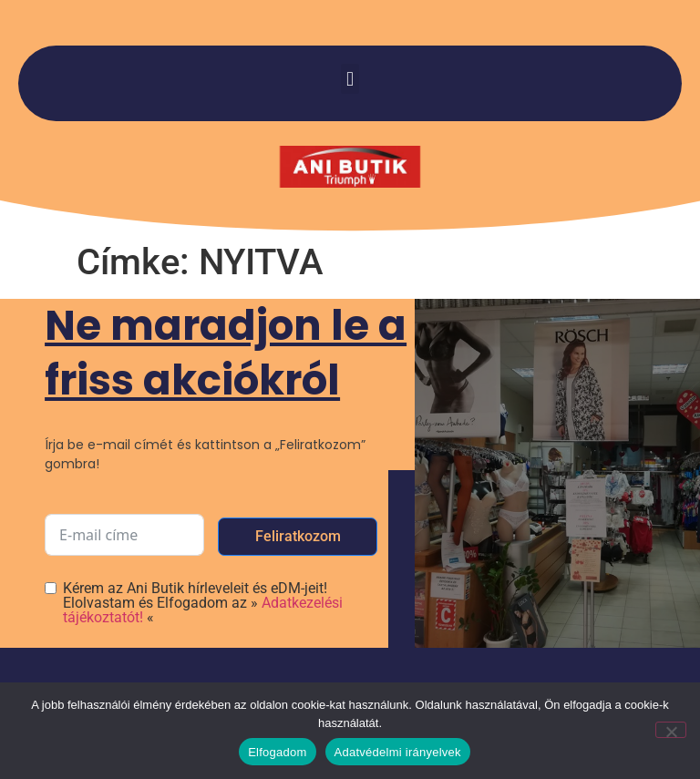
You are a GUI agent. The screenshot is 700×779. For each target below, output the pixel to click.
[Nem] (671, 730)
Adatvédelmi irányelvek (398, 752)
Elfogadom (277, 752)
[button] (350, 79)
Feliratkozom (298, 536)
